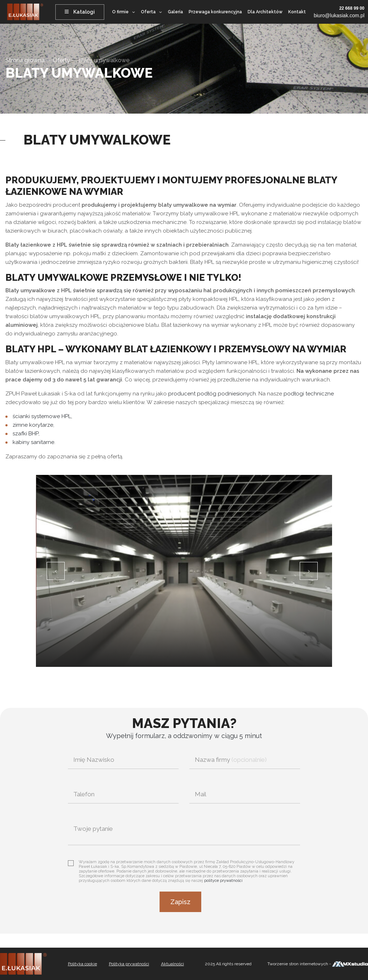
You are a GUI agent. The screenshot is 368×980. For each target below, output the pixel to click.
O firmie (120, 12)
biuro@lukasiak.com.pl (339, 15)
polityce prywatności (223, 881)
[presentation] (56, 571)
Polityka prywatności (129, 964)
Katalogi (80, 12)
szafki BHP (26, 434)
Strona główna (25, 60)
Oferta (148, 12)
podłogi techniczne (309, 394)
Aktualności (172, 964)
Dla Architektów (265, 12)
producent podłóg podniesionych (212, 394)
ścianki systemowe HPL (42, 416)
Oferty (61, 60)
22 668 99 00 (352, 8)
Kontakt (297, 12)
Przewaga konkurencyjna (215, 12)
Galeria (175, 12)
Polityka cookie (82, 964)
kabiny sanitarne (33, 442)
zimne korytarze (33, 425)
